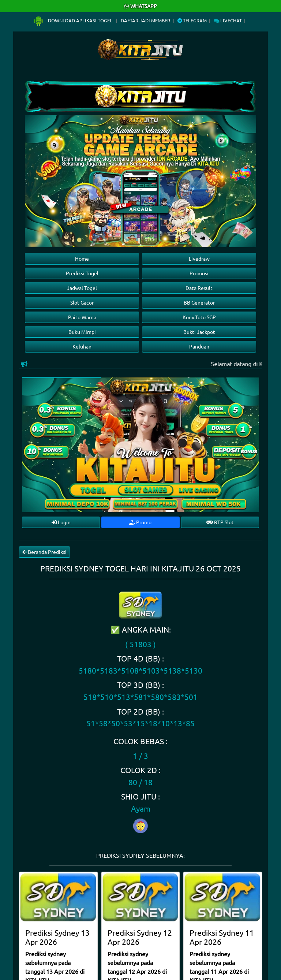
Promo (140, 522)
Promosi (199, 273)
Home (82, 258)
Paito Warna (82, 317)
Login (61, 522)
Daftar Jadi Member (145, 20)
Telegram (192, 20)
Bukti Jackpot (199, 332)
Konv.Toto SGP (199, 317)
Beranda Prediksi (44, 552)
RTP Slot (220, 522)
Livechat (228, 20)
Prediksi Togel (82, 273)
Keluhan (82, 346)
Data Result (199, 288)
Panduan (199, 346)
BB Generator (199, 302)
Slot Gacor (82, 302)
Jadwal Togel (82, 288)
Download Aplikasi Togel (73, 20)
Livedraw (199, 258)
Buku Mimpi (82, 332)
